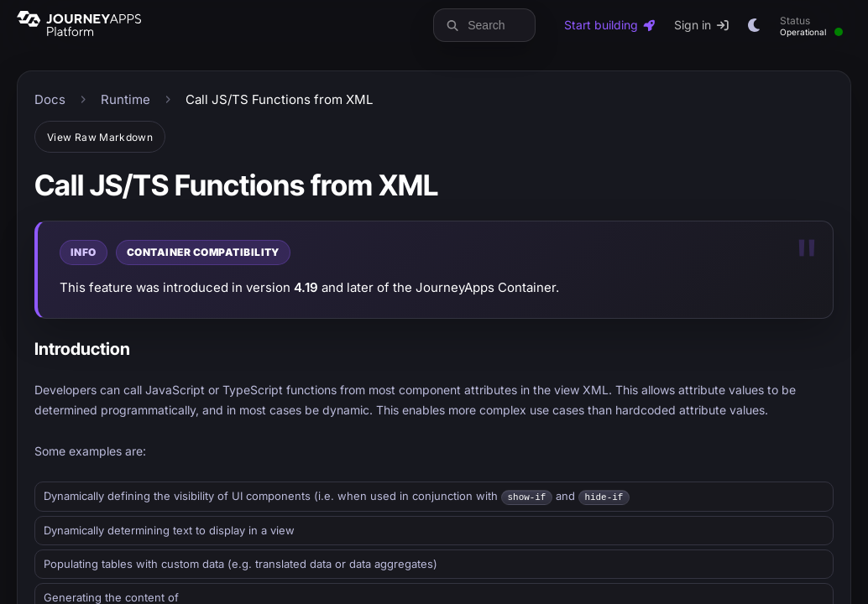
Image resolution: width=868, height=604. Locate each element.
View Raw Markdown (100, 137)
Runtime (125, 99)
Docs (50, 99)
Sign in (702, 25)
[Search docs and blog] (497, 25)
